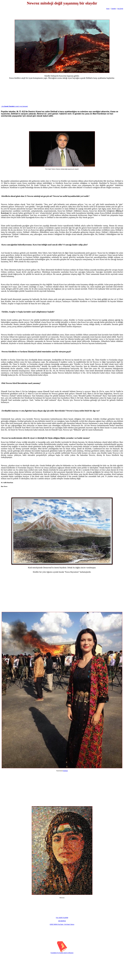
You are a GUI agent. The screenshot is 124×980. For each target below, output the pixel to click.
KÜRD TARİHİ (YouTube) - (62, 924)
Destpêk (114, 9)
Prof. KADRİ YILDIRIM (62, 918)
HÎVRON (65, 771)
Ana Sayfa (120, 9)
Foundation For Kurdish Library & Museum (62, 953)
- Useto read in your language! (14, 106)
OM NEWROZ (62, 921)
